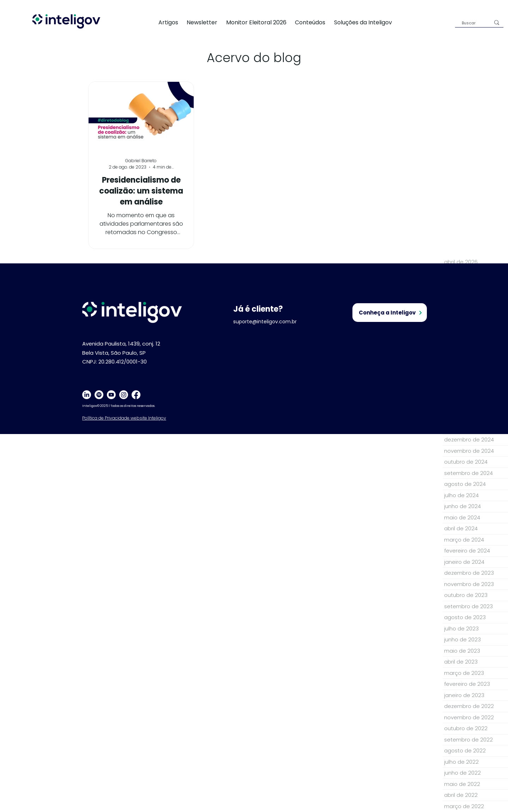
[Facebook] (136, 395)
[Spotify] (99, 395)
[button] (367, 22)
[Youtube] (111, 395)
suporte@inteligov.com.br (265, 322)
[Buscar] (471, 23)
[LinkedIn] (87, 395)
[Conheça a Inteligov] (390, 313)
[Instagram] (124, 395)
